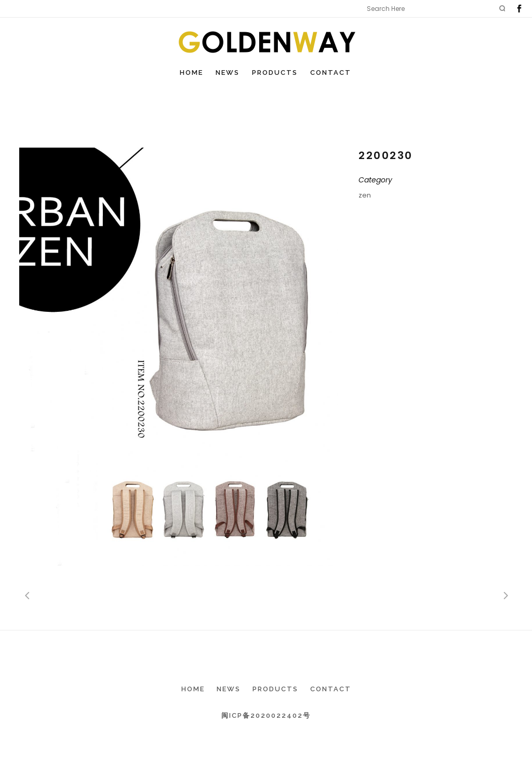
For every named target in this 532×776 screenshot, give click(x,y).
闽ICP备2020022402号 (266, 715)
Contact (331, 689)
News (229, 689)
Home (193, 689)
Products (275, 689)
